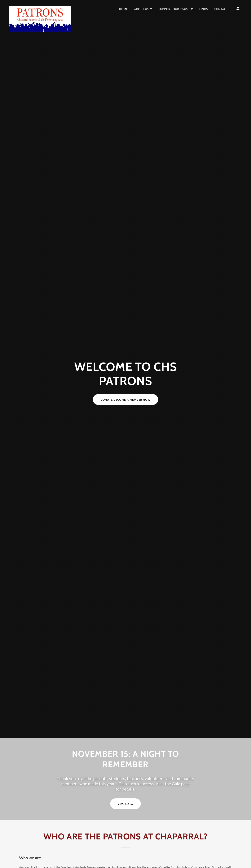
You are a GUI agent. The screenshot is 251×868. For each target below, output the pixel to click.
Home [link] (123, 9)
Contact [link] (221, 9)
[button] (143, 9)
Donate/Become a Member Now (125, 400)
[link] (40, 8)
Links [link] (204, 9)
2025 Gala (126, 804)
